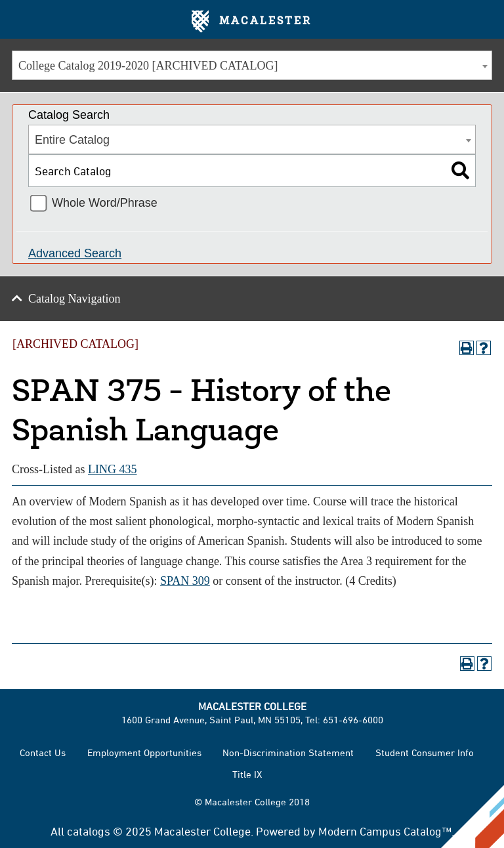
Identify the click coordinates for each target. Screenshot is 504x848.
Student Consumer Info (425, 753)
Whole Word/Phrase (105, 203)
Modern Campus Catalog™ (385, 831)
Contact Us (43, 753)
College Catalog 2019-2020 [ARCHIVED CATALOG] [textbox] (148, 66)
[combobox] (252, 65)
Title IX (247, 774)
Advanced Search (75, 253)
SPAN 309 (185, 581)
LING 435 (113, 469)
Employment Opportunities (144, 753)
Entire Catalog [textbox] (72, 140)
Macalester (252, 22)
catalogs (89, 831)
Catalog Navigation (74, 299)
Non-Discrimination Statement (288, 753)
